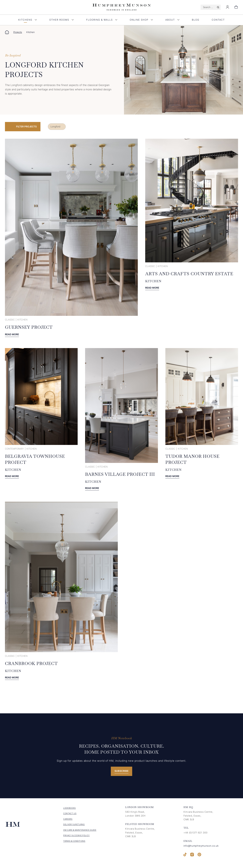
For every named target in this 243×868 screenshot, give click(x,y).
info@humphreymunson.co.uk (201, 846)
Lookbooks (70, 808)
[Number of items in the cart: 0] (236, 7)
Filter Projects (26, 127)
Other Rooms (62, 20)
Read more (12, 335)
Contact (218, 20)
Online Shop (141, 20)
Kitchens (28, 20)
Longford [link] (55, 127)
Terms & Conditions (74, 841)
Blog (196, 20)
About (172, 20)
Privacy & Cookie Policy (76, 835)
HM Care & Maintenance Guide (80, 830)
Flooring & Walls (102, 20)
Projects (18, 32)
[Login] (228, 8)
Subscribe (122, 771)
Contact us (70, 813)
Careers (68, 819)
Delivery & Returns (74, 824)
